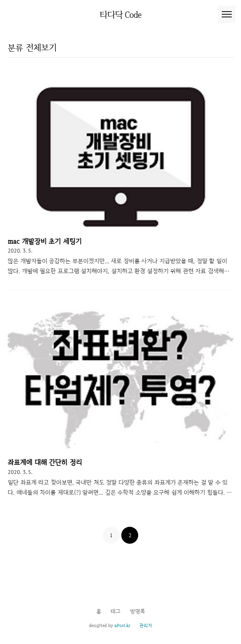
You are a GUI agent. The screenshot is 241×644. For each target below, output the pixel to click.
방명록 (138, 611)
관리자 (146, 625)
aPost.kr (122, 625)
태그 (115, 611)
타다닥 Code (121, 14)
